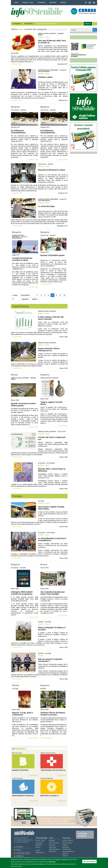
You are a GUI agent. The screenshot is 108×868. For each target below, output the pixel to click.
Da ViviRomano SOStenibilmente (18, 132)
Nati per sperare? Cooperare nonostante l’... (50, 660)
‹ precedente (25, 295)
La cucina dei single (46, 206)
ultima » (35, 299)
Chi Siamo (20, 847)
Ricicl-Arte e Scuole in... (50, 796)
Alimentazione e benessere (48, 70)
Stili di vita (15, 110)
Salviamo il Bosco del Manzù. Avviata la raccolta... (53, 714)
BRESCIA (63, 2)
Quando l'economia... (21, 770)
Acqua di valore (18, 778)
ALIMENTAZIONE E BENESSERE (47, 24)
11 (13, 299)
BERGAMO (53, 2)
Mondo (41, 37)
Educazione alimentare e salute (52, 170)
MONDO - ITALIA (28, 2)
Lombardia (39, 843)
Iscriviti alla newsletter (82, 835)
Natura (43, 689)
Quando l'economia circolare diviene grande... (23, 404)
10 (64, 295)
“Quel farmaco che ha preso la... (53, 770)
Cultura (41, 501)
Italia (47, 37)
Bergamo (15, 107)
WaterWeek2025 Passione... (23, 796)
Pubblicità (20, 856)
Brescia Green (17, 753)
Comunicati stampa (23, 853)
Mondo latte (67, 849)
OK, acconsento (89, 861)
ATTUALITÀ (17, 24)
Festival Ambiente (47, 778)
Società (23, 110)
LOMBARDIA (41, 2)
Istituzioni (51, 463)
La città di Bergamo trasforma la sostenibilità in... (52, 539)
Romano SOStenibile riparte (52, 255)
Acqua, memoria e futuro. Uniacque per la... (49, 349)
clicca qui (52, 862)
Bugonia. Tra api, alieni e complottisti (22, 714)
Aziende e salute (45, 77)
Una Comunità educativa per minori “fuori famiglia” (53, 593)
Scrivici (19, 850)
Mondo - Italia (40, 841)
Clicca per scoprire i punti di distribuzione (57, 824)
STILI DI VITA (29, 24)
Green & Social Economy (47, 33)
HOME (16, 2)
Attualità (42, 463)
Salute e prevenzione (20, 237)
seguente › (25, 299)
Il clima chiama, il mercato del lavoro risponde (51, 318)
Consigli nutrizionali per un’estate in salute (22, 259)
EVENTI (87, 24)
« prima (15, 295)
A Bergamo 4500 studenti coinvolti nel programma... (22, 593)
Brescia (14, 375)
